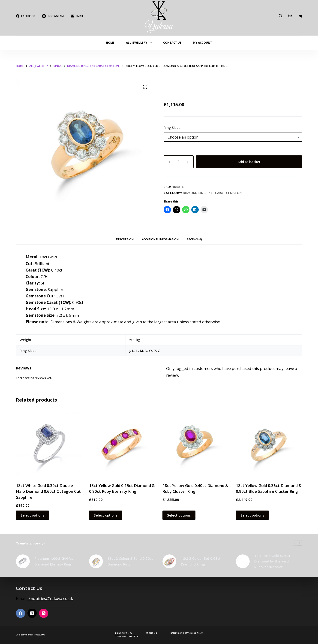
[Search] (280, 16)
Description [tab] (125, 239)
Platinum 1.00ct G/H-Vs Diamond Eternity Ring (54, 561)
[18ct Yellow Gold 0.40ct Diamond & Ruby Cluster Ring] (196, 444)
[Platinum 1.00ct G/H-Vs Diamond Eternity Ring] (23, 561)
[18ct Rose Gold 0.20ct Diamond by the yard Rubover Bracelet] (243, 561)
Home (110, 43)
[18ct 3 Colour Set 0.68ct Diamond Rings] (169, 561)
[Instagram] (53, 16)
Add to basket (249, 162)
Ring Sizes (172, 127)
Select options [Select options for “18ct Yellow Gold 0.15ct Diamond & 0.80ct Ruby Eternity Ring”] (106, 515)
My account (202, 43)
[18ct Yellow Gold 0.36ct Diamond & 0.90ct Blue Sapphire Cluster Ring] (269, 444)
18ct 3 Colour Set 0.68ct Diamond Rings (201, 561)
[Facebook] (26, 16)
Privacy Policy (124, 633)
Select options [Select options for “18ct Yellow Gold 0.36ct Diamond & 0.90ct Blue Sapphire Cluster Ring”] (252, 515)
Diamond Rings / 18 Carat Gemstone (213, 193)
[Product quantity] (179, 162)
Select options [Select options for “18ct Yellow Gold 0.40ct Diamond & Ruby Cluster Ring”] (179, 515)
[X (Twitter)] (32, 613)
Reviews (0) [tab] (194, 239)
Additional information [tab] (160, 239)
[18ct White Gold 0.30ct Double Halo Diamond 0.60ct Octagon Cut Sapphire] (49, 444)
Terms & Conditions (127, 636)
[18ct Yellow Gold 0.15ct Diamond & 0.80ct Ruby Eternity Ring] (122, 444)
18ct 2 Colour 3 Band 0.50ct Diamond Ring (130, 561)
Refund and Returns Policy (187, 633)
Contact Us (172, 43)
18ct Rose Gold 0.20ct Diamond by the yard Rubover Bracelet (272, 561)
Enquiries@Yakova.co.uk (50, 598)
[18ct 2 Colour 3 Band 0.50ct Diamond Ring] (96, 561)
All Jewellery (140, 43)
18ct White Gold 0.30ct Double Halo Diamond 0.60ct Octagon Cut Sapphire (48, 491)
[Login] (290, 16)
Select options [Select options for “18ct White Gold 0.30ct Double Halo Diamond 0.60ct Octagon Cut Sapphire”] (32, 515)
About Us (151, 633)
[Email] (77, 16)
